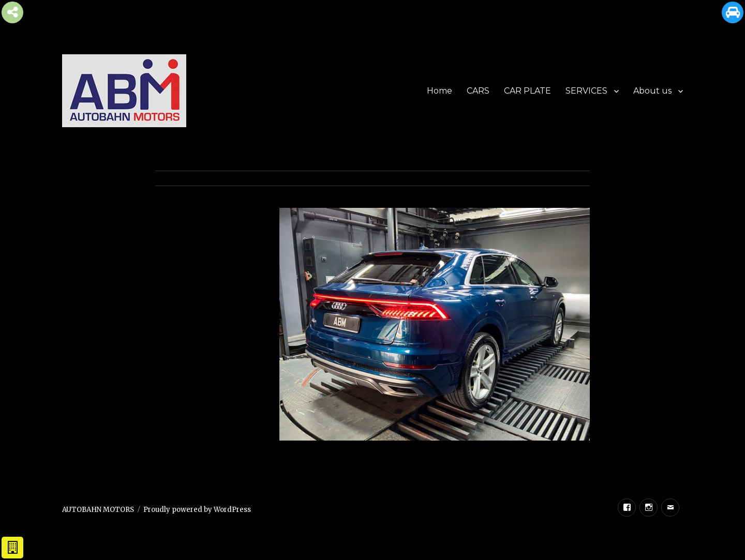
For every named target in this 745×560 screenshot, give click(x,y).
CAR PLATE (527, 91)
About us (652, 91)
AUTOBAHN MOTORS (98, 510)
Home (439, 91)
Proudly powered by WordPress (197, 510)
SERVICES (586, 91)
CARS (478, 91)
